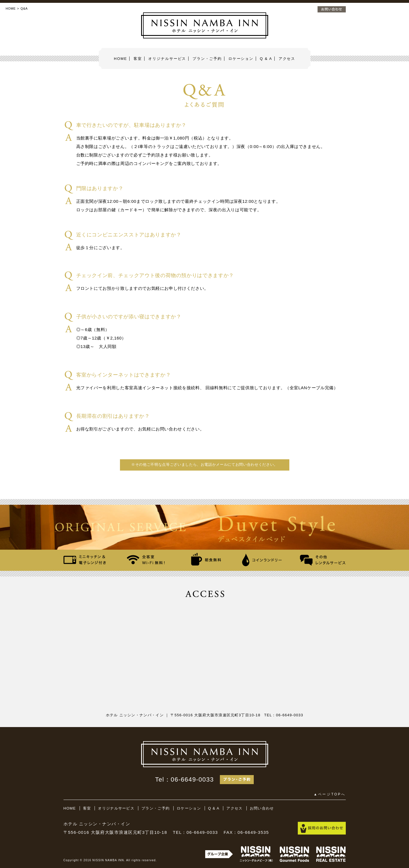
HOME (11, 8)
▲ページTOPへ (330, 794)
